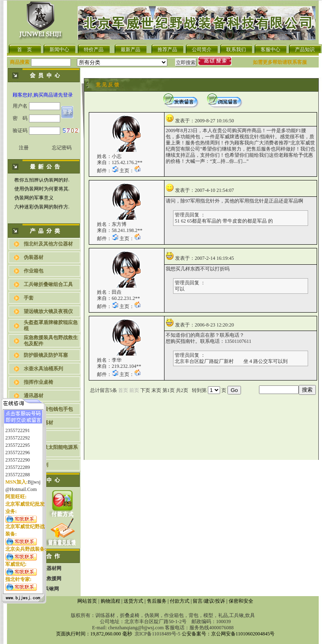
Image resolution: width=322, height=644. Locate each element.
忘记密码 (62, 148)
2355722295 (18, 441)
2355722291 (18, 426)
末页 (156, 390)
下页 (145, 390)
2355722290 (18, 455)
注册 (24, 148)
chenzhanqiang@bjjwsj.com (136, 628)
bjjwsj (34, 477)
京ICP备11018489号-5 (158, 634)
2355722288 (18, 470)
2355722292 (18, 433)
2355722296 (18, 448)
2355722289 (18, 463)
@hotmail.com (21, 485)
